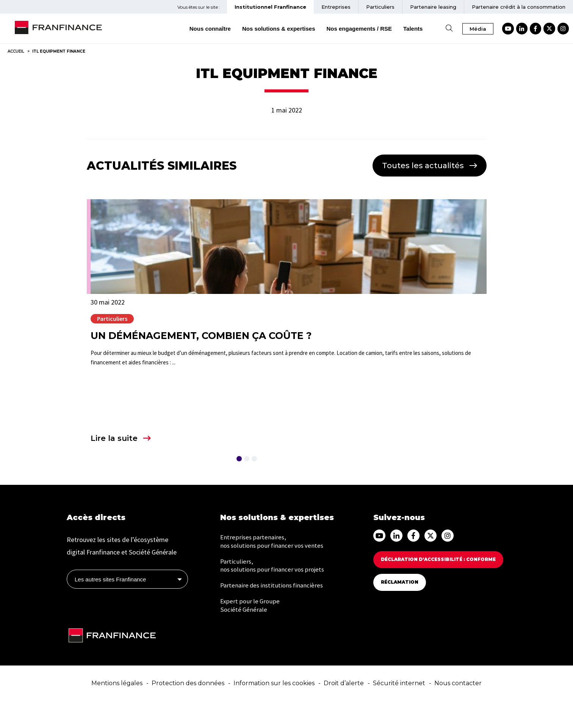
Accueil (16, 51)
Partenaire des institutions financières (274, 615)
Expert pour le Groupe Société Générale (251, 637)
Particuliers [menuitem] (380, 7)
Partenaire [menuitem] (433, 7)
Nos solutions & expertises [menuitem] (294, 29)
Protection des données (188, 710)
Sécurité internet (399, 710)
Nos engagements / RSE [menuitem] (375, 29)
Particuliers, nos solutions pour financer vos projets (275, 594)
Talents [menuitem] (429, 29)
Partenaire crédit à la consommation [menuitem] (519, 7)
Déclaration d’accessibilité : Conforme (444, 586)
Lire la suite (114, 438)
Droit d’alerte (344, 710)
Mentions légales (117, 710)
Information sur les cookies (274, 710)
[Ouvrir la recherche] (465, 29)
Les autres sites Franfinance (110, 606)
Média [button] (494, 29)
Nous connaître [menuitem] (226, 29)
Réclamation (401, 609)
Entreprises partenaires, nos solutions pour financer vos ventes (275, 569)
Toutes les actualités (423, 166)
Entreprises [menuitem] (336, 7)
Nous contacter (458, 710)
